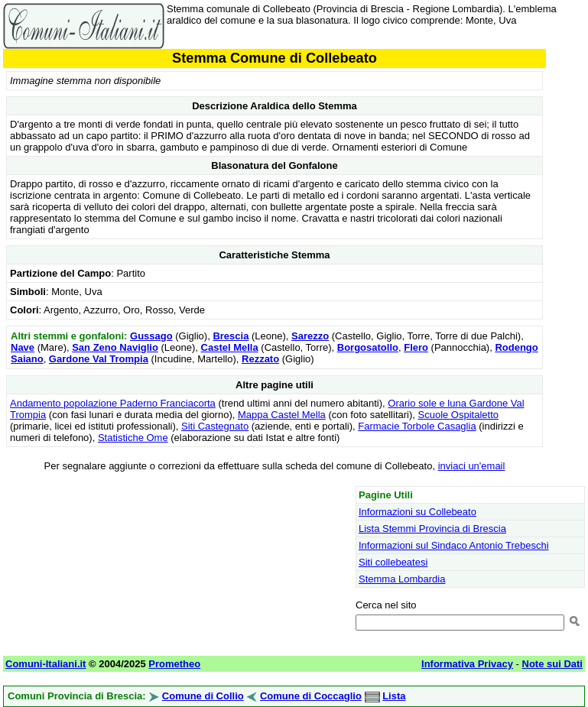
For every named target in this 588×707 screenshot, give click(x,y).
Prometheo (174, 664)
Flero (416, 347)
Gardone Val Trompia (99, 359)
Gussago (151, 336)
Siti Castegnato (215, 426)
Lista (394, 696)
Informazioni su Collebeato (417, 512)
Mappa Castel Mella (282, 415)
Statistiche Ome (133, 438)
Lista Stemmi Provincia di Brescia (432, 529)
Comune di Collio (203, 696)
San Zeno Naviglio (115, 347)
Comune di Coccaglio (311, 696)
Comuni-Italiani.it (45, 664)
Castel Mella (230, 347)
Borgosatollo (368, 347)
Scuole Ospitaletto (459, 415)
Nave (23, 347)
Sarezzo (310, 336)
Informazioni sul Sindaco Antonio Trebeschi (454, 545)
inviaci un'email (472, 466)
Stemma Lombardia (402, 579)
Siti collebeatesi (393, 562)
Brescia (231, 336)
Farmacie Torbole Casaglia (417, 426)
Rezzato (260, 359)
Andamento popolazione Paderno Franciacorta (113, 403)
